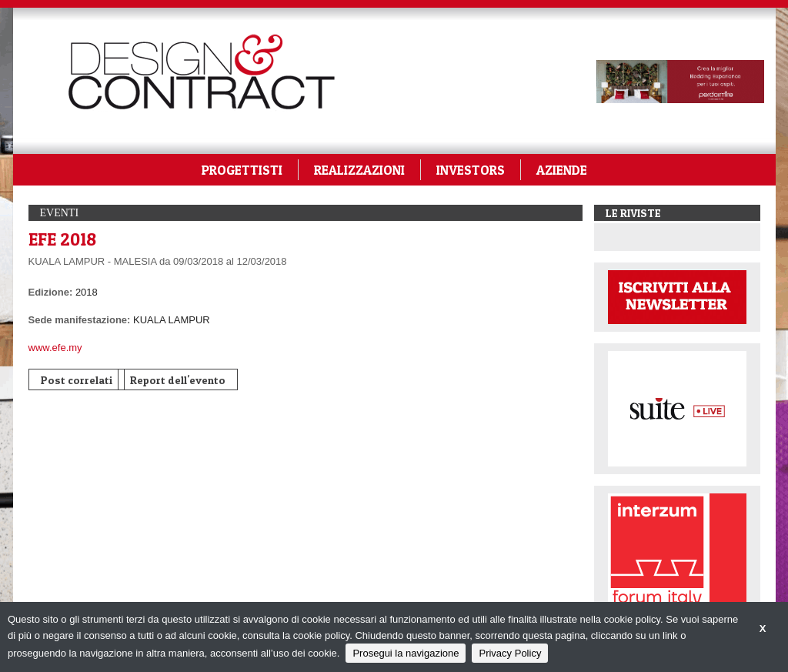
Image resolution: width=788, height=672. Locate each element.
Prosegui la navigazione (406, 653)
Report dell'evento (178, 380)
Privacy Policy (510, 653)
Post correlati (77, 380)
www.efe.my (55, 348)
